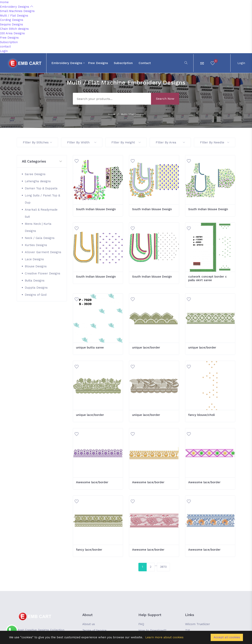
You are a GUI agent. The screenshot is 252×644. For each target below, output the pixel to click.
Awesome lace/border (92, 482)
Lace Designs (34, 259)
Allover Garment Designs (43, 252)
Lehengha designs (38, 181)
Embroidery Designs (17, 7)
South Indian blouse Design (96, 209)
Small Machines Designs (17, 11)
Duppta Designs (36, 288)
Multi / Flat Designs (14, 16)
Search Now (165, 99)
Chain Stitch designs (14, 29)
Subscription (9, 42)
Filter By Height (126, 142)
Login (4, 51)
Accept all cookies (227, 637)
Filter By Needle (215, 142)
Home (4, 2)
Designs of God (36, 295)
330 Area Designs (12, 33)
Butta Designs (35, 281)
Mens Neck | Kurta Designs (38, 227)
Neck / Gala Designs (40, 238)
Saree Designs (35, 174)
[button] (42, 161)
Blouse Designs (36, 266)
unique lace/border (146, 348)
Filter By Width (82, 142)
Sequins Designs (12, 24)
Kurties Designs (36, 245)
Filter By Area (170, 142)
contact (5, 46)
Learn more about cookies (164, 637)
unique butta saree (90, 348)
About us (89, 624)
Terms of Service (94, 630)
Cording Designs (12, 20)
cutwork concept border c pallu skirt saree (208, 278)
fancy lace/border (89, 550)
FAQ (141, 624)
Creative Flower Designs (43, 273)
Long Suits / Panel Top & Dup (42, 199)
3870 (163, 567)
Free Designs (9, 38)
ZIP (188, 630)
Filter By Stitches (37, 142)
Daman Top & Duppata (41, 188)
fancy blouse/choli (202, 415)
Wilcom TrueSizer (198, 624)
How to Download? (152, 630)
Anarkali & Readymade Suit (41, 213)
